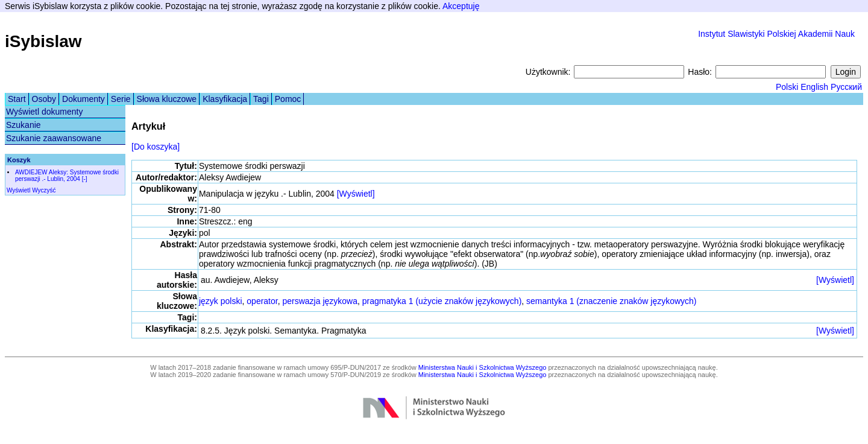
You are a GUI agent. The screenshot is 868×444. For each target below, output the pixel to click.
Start (17, 99)
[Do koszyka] (156, 147)
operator (262, 301)
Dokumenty (83, 99)
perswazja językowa (320, 301)
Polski (787, 87)
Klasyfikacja (225, 99)
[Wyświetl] (356, 194)
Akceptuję (461, 6)
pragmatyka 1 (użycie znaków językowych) (442, 301)
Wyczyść (44, 190)
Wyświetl (18, 190)
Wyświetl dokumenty (44, 112)
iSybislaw (43, 41)
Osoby (44, 99)
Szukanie (24, 125)
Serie (121, 99)
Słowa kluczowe (167, 99)
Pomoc (288, 99)
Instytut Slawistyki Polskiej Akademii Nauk (776, 34)
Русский (846, 87)
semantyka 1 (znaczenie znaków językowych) (611, 301)
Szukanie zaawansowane (54, 138)
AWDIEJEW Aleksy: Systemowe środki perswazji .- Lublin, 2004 (67, 176)
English (814, 87)
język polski (221, 301)
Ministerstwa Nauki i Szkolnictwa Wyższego (483, 367)
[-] (85, 179)
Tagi (261, 99)
